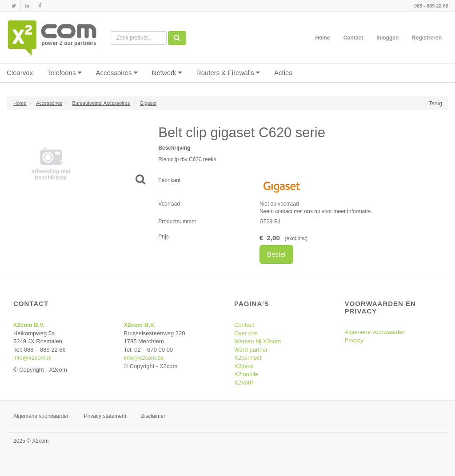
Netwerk (167, 73)
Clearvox (20, 73)
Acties (283, 73)
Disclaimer (153, 416)
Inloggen (387, 38)
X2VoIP (244, 383)
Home (322, 38)
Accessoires (117, 73)
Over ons (246, 333)
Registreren (427, 38)
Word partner (251, 350)
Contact (353, 38)
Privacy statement (105, 416)
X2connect (248, 358)
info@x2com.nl (32, 358)
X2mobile (246, 374)
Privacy (354, 340)
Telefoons (64, 73)
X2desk (244, 366)
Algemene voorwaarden (375, 332)
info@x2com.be (144, 358)
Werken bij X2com (257, 341)
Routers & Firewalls (228, 73)
